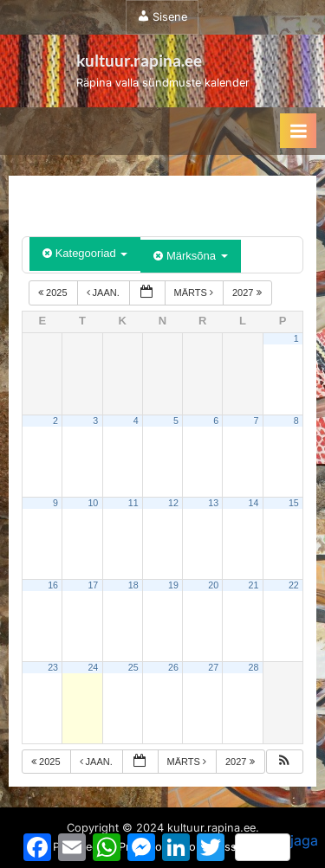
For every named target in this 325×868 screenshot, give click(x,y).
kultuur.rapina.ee (139, 60)
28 (254, 667)
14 (254, 503)
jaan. (104, 293)
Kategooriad (85, 253)
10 (93, 503)
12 (173, 503)
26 (173, 667)
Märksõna (190, 256)
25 (133, 667)
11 (133, 503)
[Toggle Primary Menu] (298, 131)
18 (133, 585)
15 (294, 503)
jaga (276, 846)
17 (93, 585)
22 (294, 585)
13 (213, 503)
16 (53, 585)
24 (93, 667)
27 (213, 667)
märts (195, 293)
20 (213, 585)
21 (254, 585)
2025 (54, 293)
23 (53, 667)
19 (173, 585)
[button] (284, 762)
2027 (248, 293)
